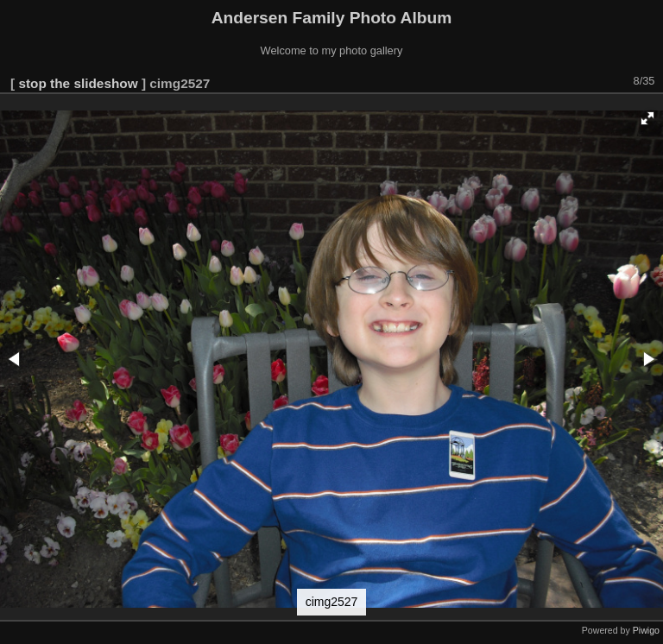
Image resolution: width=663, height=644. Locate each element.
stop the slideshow (78, 83)
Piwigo (646, 630)
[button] (647, 118)
